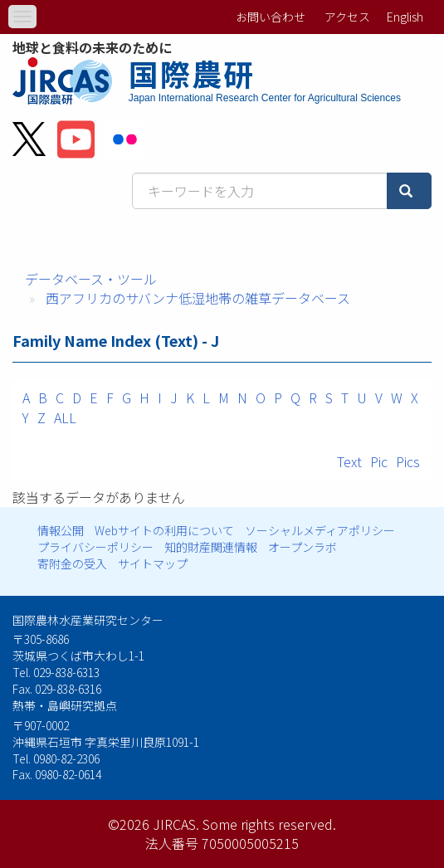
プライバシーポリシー (95, 547)
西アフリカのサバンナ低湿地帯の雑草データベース (198, 298)
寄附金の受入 (72, 563)
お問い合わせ (271, 17)
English (405, 17)
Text (349, 461)
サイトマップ (153, 563)
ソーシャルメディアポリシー (320, 530)
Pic (379, 461)
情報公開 (61, 530)
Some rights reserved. (269, 824)
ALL (65, 417)
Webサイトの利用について (164, 530)
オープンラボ (303, 547)
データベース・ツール (91, 279)
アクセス (347, 17)
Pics (408, 461)
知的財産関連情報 (211, 547)
